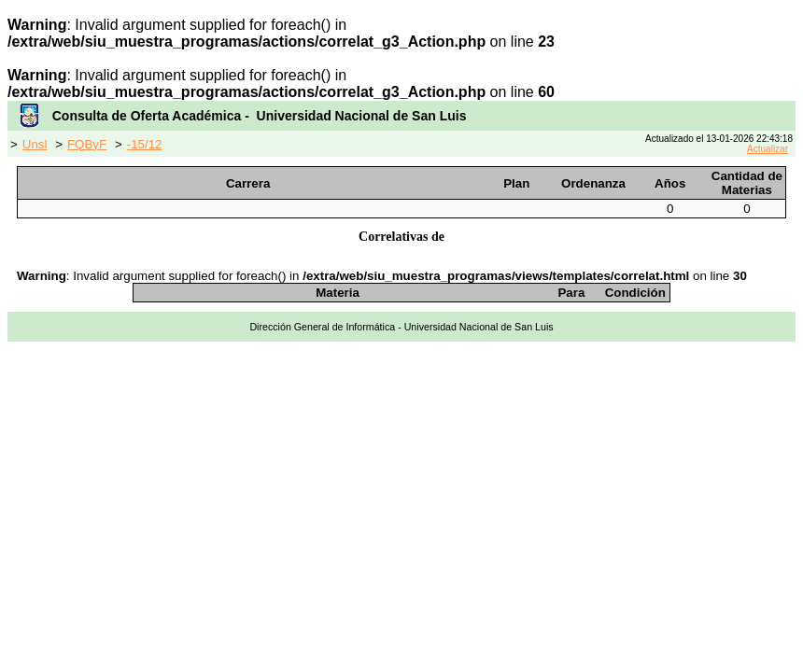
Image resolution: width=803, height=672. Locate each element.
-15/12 (145, 144)
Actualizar (768, 149)
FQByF (87, 144)
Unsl (35, 144)
